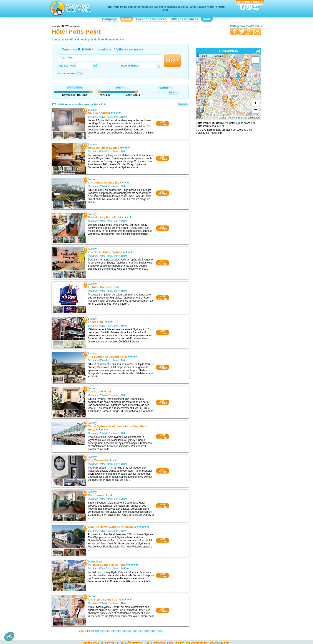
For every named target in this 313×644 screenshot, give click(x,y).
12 (160, 631)
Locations (104, 49)
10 (146, 631)
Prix (120, 88)
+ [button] (256, 103)
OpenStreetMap (239, 118)
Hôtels (127, 19)
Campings (110, 19)
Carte (207, 19)
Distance (75, 88)
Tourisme (218, 56)
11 (153, 631)
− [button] (256, 110)
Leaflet (222, 118)
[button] (9, 637)
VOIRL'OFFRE (162, 123)
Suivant (183, 104)
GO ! (172, 60)
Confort (166, 88)
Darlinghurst (95, 562)
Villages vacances (185, 19)
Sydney (92, 110)
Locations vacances (151, 19)
